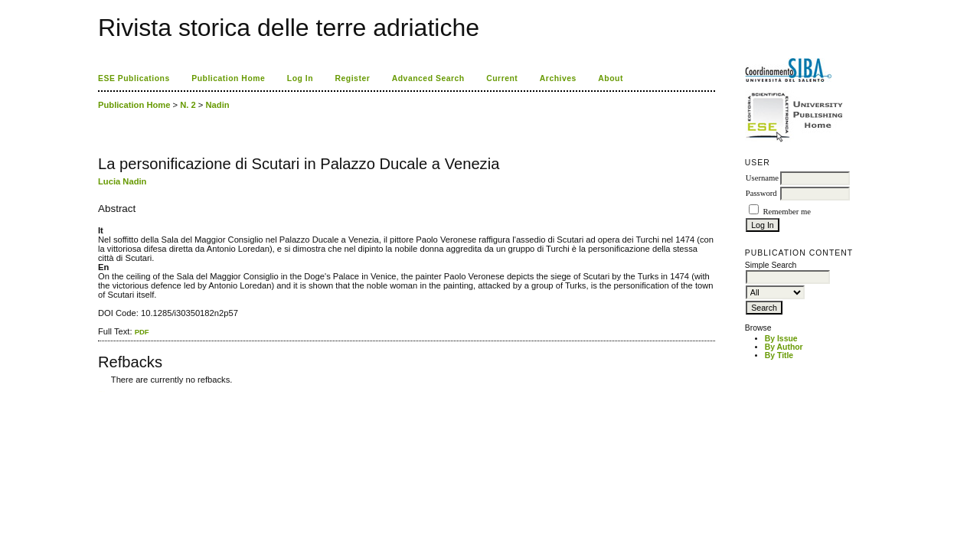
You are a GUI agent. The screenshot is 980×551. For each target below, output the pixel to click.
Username (762, 178)
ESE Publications (134, 78)
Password (761, 193)
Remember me (786, 212)
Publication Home (228, 78)
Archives (558, 78)
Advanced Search (428, 78)
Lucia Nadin (122, 181)
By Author (784, 347)
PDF (142, 332)
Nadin (218, 105)
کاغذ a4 (99, 391)
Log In (300, 78)
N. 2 (188, 105)
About (611, 78)
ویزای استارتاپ (102, 391)
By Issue (781, 339)
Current (502, 78)
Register (353, 78)
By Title (779, 355)
